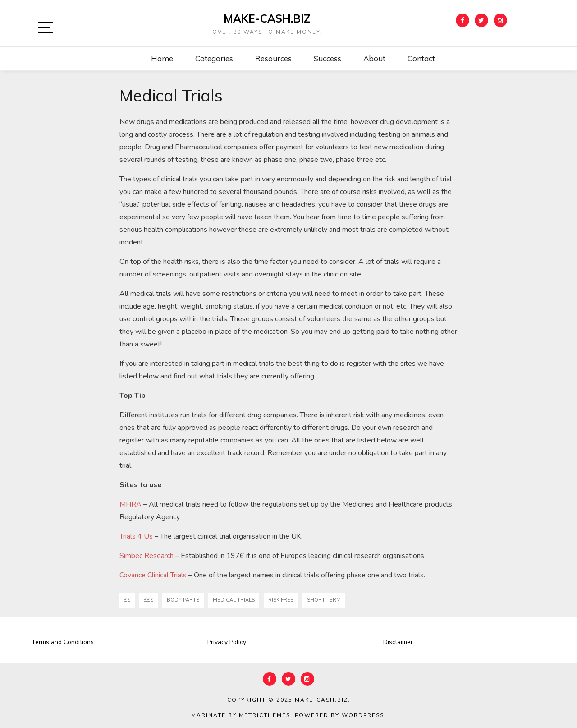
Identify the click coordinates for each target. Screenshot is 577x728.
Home (162, 58)
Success (327, 58)
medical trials (234, 600)
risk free (281, 600)
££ (127, 600)
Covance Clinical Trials (153, 575)
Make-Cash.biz (267, 18)
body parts (183, 600)
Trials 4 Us (136, 536)
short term (324, 600)
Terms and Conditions (63, 642)
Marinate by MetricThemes (241, 715)
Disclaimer (398, 642)
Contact (421, 58)
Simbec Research (147, 556)
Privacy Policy (227, 642)
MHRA (131, 504)
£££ (149, 600)
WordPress (363, 715)
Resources (273, 58)
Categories (214, 58)
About (374, 58)
